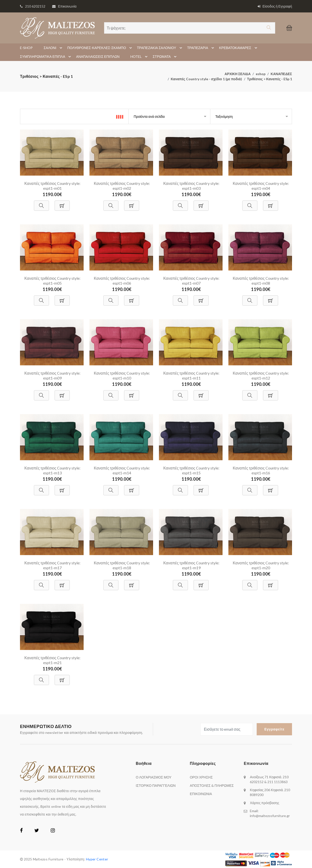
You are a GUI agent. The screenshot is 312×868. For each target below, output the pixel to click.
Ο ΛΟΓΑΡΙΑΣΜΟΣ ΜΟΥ (154, 777)
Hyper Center (97, 859)
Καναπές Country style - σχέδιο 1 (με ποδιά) (206, 79)
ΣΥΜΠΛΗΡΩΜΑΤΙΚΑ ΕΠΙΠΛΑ (46, 57)
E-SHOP (26, 48)
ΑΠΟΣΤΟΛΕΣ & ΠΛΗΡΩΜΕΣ (212, 785)
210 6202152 (35, 6)
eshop (261, 74)
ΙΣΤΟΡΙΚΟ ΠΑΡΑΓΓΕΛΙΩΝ (156, 785)
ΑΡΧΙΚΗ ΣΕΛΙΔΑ (238, 74)
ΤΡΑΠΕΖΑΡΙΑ (201, 48)
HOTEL (140, 57)
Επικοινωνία (67, 6)
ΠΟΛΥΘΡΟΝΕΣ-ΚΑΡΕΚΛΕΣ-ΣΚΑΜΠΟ (100, 48)
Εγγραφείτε (274, 729)
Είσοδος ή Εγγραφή (275, 6)
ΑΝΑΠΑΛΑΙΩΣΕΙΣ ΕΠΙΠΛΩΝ (98, 56)
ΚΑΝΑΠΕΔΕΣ (281, 74)
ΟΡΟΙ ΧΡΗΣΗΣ (201, 777)
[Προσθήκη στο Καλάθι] (62, 203)
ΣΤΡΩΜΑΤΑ (165, 57)
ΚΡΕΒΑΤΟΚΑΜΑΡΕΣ (239, 48)
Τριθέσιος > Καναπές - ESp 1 (270, 79)
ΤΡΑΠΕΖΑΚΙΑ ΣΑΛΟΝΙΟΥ (160, 48)
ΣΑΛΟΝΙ (54, 48)
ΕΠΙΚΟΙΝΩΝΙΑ (201, 794)
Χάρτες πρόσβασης (264, 803)
